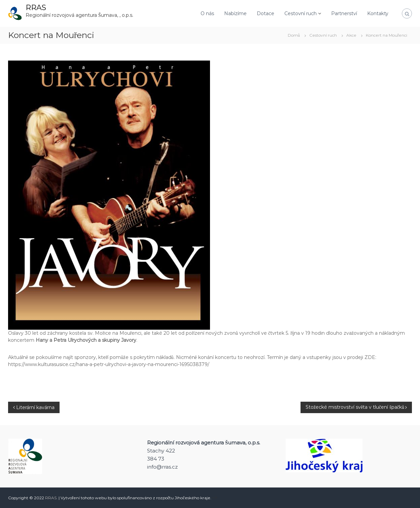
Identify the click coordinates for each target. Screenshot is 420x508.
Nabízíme (235, 13)
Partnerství (344, 13)
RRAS (36, 8)
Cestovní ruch (301, 13)
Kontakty (378, 13)
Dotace (266, 13)
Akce (351, 35)
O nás (207, 13)
